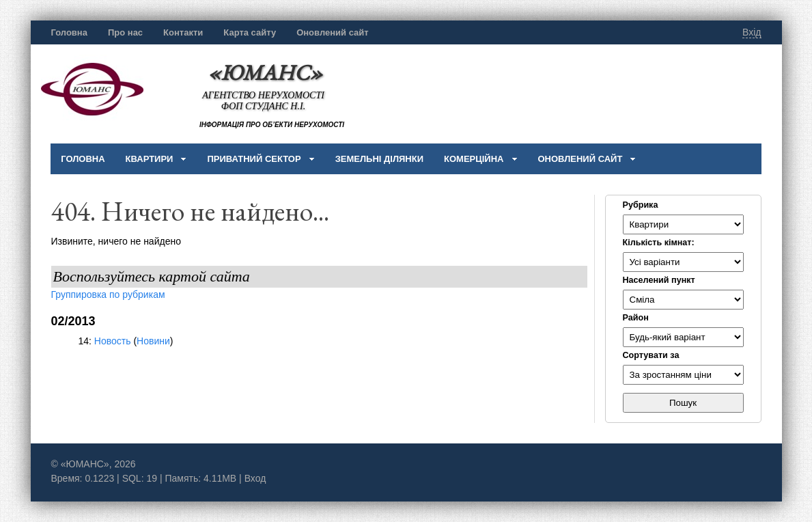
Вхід (752, 32)
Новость (113, 341)
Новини (153, 341)
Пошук (683, 403)
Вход (255, 478)
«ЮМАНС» (265, 72)
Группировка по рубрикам (108, 294)
